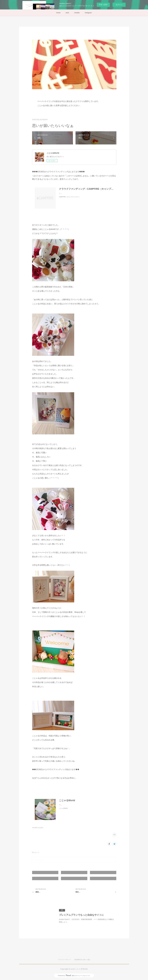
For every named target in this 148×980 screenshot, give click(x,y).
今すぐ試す (103, 5)
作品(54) (41, 828)
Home (58, 13)
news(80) (35, 828)
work (67, 13)
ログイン (119, 5)
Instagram (88, 13)
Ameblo (77, 13)
